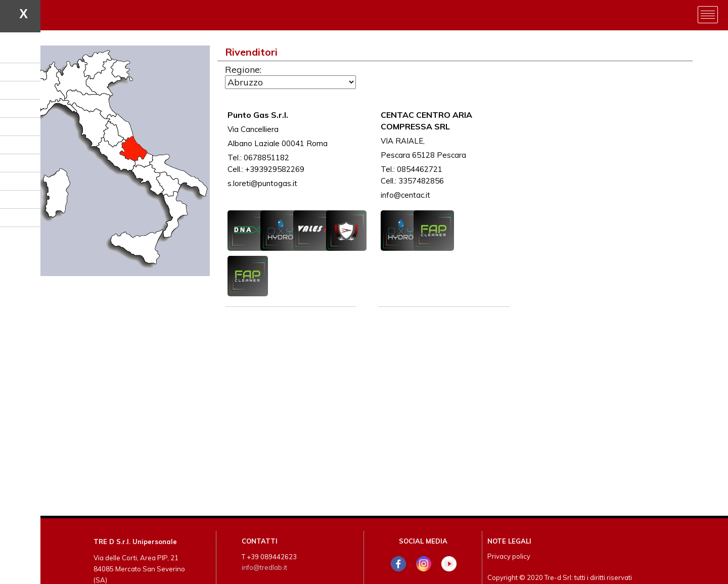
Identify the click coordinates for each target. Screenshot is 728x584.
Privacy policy (509, 556)
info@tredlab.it (264, 567)
